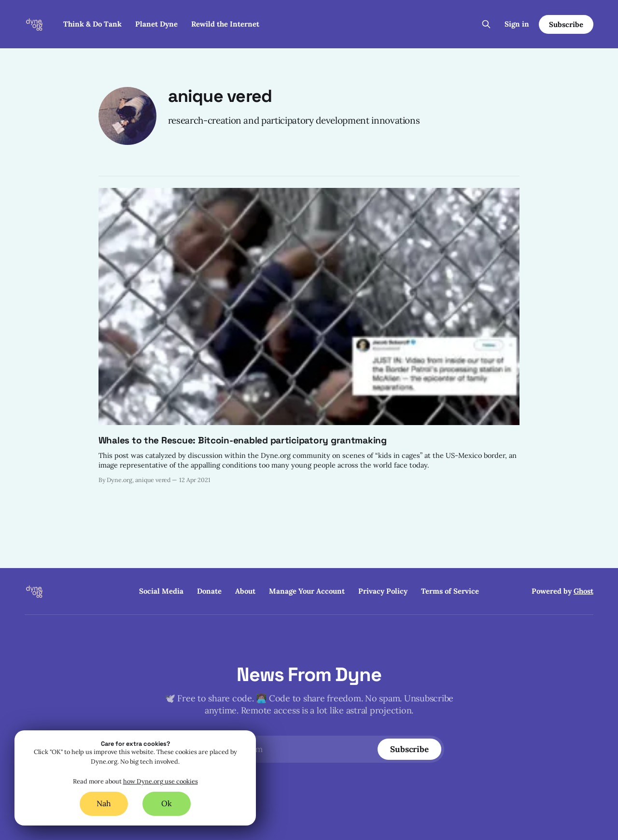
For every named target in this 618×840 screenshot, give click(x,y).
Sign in (517, 24)
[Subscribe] (409, 749)
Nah (104, 803)
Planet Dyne (156, 24)
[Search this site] (486, 24)
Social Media (161, 591)
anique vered (220, 96)
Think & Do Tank (92, 24)
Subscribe (566, 24)
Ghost (583, 591)
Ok (167, 803)
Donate (209, 591)
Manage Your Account (307, 591)
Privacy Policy (383, 591)
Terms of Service (450, 591)
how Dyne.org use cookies (161, 782)
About (245, 591)
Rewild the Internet (225, 24)
